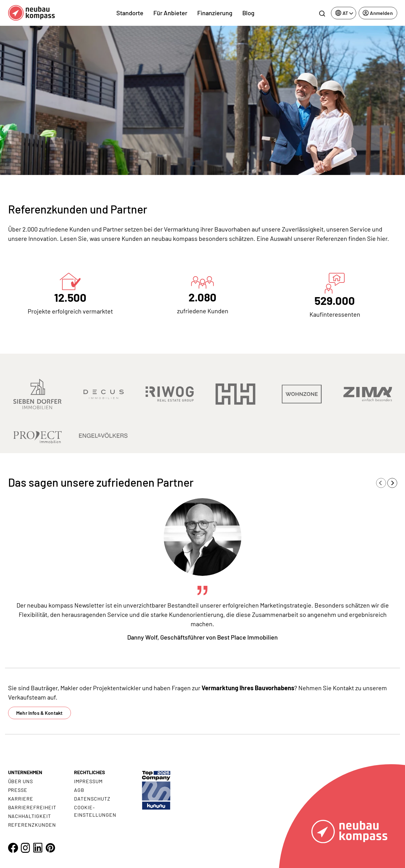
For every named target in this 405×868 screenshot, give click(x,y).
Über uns (21, 781)
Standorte (130, 13)
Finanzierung (215, 13)
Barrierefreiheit (32, 807)
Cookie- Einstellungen (95, 811)
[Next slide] (392, 483)
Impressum (88, 781)
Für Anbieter (170, 13)
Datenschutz (92, 799)
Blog (248, 13)
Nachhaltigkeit (30, 816)
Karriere (21, 799)
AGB (79, 790)
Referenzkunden (32, 825)
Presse (18, 790)
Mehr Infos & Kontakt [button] (39, 713)
